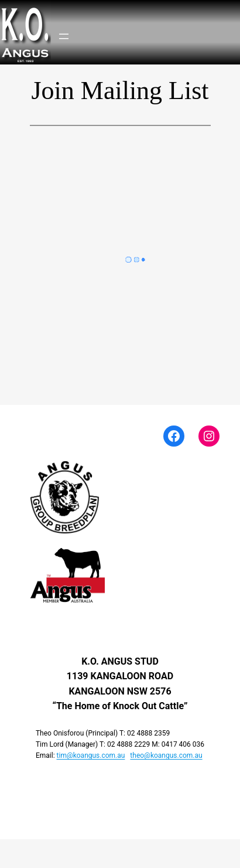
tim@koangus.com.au (91, 755)
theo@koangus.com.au (166, 755)
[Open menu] (64, 36)
